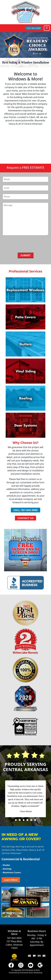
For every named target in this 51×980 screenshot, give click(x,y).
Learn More (11, 880)
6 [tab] (36, 821)
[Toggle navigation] (47, 28)
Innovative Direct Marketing (31, 973)
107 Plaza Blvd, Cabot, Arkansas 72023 (14, 945)
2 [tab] (20, 821)
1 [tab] (16, 821)
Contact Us (25, 518)
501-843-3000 (33, 28)
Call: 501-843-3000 (25, 510)
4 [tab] (28, 821)
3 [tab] (24, 821)
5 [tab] (32, 821)
